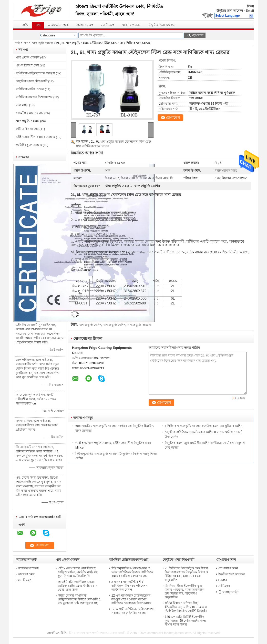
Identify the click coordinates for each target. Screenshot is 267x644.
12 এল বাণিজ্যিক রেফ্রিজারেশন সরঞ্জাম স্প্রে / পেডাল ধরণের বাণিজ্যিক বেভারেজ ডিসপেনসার (132, 599)
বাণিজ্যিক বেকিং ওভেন (30, 89)
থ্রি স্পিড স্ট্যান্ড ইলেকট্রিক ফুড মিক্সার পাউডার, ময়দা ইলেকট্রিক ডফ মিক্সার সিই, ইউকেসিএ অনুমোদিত (184, 592)
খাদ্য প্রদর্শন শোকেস (28, 57)
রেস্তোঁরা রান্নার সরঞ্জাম (30, 113)
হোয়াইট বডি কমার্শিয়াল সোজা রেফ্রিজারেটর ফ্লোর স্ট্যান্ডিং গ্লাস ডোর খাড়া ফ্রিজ (78, 586)
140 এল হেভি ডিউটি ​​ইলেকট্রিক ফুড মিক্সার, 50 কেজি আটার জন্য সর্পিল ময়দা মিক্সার (185, 621)
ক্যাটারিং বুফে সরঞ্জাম (29, 145)
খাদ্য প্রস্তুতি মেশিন (90, 325)
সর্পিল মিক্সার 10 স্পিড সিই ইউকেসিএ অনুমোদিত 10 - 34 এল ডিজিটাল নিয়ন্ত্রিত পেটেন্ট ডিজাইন (186, 607)
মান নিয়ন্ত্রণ (107, 25)
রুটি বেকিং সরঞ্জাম (27, 129)
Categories (48, 35)
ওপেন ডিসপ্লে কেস (27, 65)
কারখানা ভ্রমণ (84, 25)
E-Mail (223, 580)
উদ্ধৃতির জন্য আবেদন (230, 11)
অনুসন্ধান (197, 35)
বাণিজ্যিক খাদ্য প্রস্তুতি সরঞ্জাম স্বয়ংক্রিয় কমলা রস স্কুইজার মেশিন (204, 426)
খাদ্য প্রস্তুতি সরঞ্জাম (43, 43)
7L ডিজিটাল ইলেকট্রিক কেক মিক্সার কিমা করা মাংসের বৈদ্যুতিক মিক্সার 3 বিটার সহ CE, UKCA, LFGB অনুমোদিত (186, 574)
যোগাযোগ (173, 118)
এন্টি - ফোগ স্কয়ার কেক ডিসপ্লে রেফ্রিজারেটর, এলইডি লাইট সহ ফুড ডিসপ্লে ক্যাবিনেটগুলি (78, 572)
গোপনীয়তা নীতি (57, 633)
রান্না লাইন (22, 105)
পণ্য (38, 25)
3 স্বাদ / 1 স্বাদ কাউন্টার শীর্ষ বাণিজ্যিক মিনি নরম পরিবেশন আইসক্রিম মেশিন (129, 586)
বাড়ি (25, 25)
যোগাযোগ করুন (131, 25)
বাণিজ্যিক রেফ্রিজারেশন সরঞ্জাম (35, 73)
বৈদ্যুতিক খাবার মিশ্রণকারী (32, 81)
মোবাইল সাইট (228, 592)
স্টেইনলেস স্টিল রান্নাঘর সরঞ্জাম (35, 137)
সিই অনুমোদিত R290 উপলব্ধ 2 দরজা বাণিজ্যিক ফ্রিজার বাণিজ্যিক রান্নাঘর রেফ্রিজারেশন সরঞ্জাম (132, 572)
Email (250, 11)
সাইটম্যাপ (224, 586)
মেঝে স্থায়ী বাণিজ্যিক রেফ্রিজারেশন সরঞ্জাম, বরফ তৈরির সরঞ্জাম (133, 611)
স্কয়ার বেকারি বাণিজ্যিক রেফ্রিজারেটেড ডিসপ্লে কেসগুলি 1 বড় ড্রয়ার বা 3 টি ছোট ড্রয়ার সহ (79, 599)
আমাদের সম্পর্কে (58, 25)
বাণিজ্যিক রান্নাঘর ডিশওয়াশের (34, 97)
